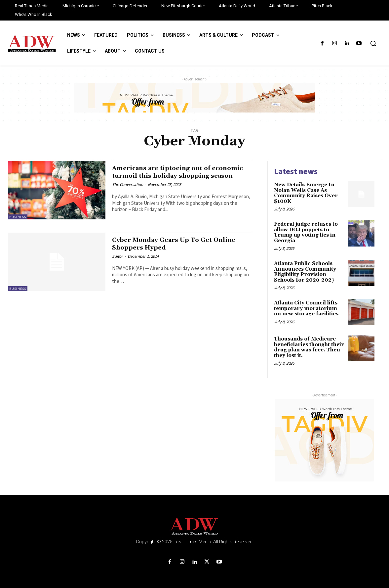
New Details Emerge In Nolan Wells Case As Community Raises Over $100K (306, 193)
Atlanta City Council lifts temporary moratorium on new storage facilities (306, 308)
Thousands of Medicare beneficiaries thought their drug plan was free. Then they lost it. (309, 347)
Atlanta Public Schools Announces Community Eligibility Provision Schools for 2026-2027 (305, 272)
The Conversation (128, 192)
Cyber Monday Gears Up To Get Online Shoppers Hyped (181, 245)
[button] (373, 43)
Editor (117, 257)
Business (18, 217)
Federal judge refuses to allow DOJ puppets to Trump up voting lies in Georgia (306, 232)
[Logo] (194, 527)
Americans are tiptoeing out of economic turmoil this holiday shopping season (167, 176)
